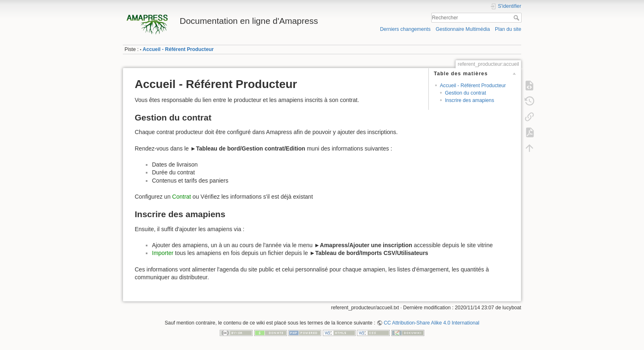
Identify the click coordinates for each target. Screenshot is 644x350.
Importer (163, 253)
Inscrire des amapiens (469, 100)
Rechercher (517, 18)
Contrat (182, 197)
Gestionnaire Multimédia (463, 29)
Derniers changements (405, 29)
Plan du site (508, 29)
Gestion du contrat (465, 93)
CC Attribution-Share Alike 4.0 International (431, 323)
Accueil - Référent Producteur (178, 49)
